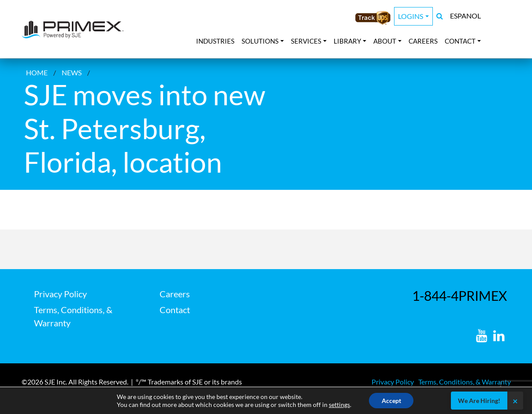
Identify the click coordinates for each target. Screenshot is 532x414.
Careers (423, 41)
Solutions (260, 41)
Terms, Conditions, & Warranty (465, 382)
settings (339, 404)
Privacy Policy (60, 294)
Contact (460, 41)
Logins (411, 16)
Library (347, 41)
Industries (215, 41)
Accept (391, 400)
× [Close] (515, 401)
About (385, 41)
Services (306, 41)
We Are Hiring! (479, 401)
